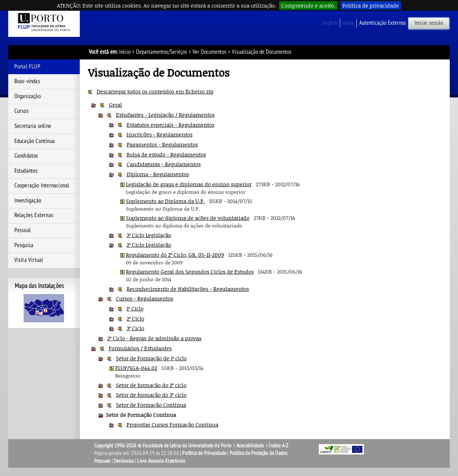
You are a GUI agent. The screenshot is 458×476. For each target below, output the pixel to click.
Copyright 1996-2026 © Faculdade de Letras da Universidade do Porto (163, 446)
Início (125, 52)
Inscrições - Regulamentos (160, 134)
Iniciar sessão (429, 23)
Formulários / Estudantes (140, 348)
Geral (115, 105)
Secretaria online (33, 126)
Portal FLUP (27, 67)
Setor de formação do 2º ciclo (151, 385)
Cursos (21, 111)
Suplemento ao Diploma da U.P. (165, 201)
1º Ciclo (135, 308)
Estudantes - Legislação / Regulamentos (165, 115)
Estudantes (26, 171)
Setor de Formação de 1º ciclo (151, 358)
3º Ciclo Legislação (149, 235)
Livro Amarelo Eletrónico (161, 461)
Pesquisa (24, 245)
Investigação (28, 201)
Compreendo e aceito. (308, 5)
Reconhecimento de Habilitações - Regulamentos (188, 289)
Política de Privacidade (204, 453)
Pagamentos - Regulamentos (162, 144)
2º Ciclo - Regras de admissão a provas (154, 338)
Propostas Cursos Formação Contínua (172, 424)
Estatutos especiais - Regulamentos (170, 125)
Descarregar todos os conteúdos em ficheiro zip (155, 91)
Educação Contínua (35, 141)
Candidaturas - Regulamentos (164, 164)
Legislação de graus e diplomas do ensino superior (189, 184)
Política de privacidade (371, 5)
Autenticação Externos (383, 23)
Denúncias (124, 461)
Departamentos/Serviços (162, 52)
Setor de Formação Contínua (151, 405)
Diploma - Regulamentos (158, 174)
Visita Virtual (29, 260)
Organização (28, 96)
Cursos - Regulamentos (145, 298)
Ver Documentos (209, 52)
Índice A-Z (279, 446)
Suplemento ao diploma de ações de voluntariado (188, 218)
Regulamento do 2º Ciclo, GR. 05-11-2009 (175, 255)
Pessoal (23, 230)
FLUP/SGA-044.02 (136, 368)
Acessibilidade (250, 446)
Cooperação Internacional (42, 186)
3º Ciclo (135, 328)
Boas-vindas (27, 81)
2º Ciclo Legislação (149, 245)
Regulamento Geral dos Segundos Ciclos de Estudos (190, 271)
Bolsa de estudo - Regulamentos (166, 154)
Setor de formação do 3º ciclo (151, 395)
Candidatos (26, 156)
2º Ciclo (135, 318)
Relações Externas (34, 215)
